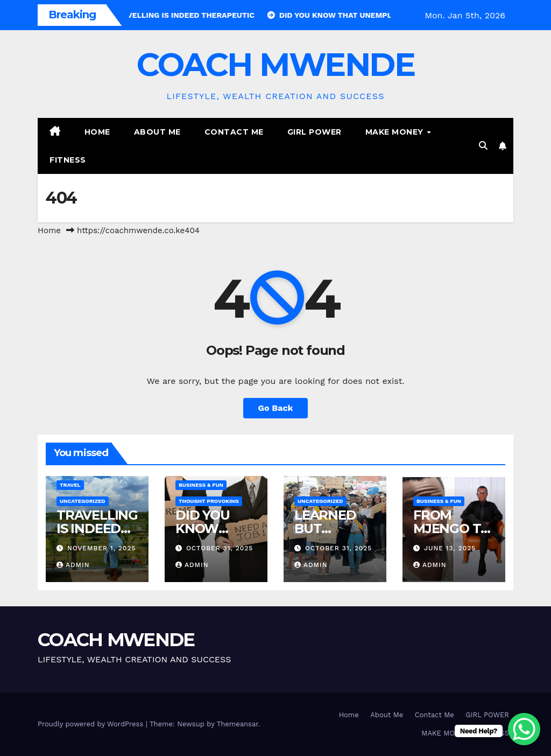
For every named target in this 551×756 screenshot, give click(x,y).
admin (73, 565)
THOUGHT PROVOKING (209, 501)
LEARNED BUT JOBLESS (325, 528)
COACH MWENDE (275, 64)
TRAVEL (70, 485)
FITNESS (68, 160)
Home (97, 132)
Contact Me (234, 132)
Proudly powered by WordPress (92, 724)
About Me (157, 132)
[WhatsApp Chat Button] (524, 729)
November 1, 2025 (102, 548)
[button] (483, 146)
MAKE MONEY (396, 132)
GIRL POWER (315, 132)
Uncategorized (83, 501)
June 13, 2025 (450, 548)
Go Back (276, 408)
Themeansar (238, 724)
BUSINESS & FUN (201, 485)
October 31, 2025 (220, 548)
